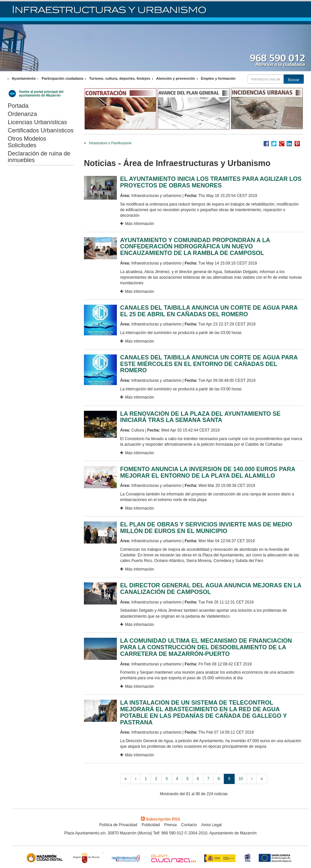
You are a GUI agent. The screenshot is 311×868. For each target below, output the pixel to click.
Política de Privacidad (118, 825)
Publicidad (151, 825)
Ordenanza (23, 114)
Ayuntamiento (24, 78)
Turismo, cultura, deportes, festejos (120, 78)
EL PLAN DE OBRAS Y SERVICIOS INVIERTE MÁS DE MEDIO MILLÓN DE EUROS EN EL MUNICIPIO (206, 528)
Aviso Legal (212, 825)
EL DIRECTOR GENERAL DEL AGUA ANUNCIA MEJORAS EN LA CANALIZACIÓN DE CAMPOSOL (211, 589)
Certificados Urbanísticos (41, 130)
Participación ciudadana (62, 78)
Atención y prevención (176, 78)
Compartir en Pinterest (297, 144)
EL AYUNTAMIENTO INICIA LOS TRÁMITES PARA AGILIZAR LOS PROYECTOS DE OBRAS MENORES (211, 182)
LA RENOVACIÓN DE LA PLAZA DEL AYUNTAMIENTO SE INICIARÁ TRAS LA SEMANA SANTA (200, 417)
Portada (18, 106)
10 (241, 779)
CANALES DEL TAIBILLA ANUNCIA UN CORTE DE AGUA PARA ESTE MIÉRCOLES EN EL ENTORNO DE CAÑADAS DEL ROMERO (209, 364)
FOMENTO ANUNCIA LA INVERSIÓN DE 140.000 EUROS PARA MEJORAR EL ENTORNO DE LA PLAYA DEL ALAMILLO (208, 472)
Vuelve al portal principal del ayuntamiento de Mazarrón (41, 94)
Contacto (189, 825)
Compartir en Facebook (266, 144)
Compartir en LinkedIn (289, 144)
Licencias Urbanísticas (38, 122)
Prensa (170, 825)
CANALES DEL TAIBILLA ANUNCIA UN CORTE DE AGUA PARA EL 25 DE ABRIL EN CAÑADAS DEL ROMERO (209, 311)
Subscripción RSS (160, 819)
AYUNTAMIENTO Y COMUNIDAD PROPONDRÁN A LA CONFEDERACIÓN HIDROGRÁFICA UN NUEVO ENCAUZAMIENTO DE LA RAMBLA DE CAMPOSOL (195, 247)
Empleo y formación (218, 78)
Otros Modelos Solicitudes (27, 142)
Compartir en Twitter (274, 144)
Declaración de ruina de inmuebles (39, 157)
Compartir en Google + (282, 144)
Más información (137, 224)
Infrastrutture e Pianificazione (110, 143)
